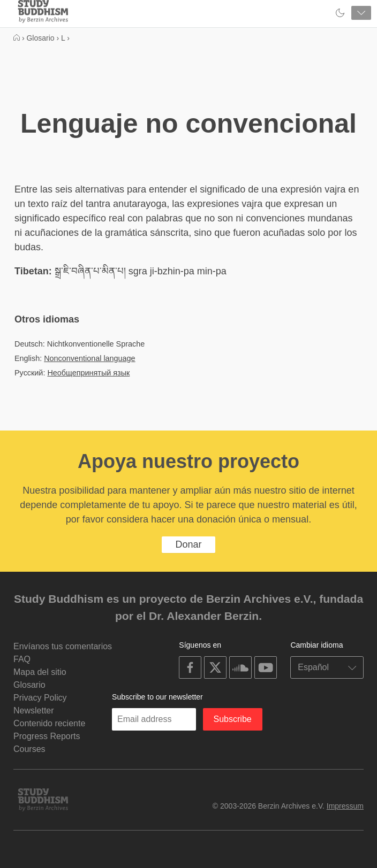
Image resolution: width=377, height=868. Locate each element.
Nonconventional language (89, 358)
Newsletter (34, 710)
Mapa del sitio (40, 672)
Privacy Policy (40, 698)
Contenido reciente (49, 723)
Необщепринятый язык (88, 373)
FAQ (22, 659)
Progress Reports (47, 736)
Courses (29, 749)
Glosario (29, 685)
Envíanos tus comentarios (63, 646)
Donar (188, 544)
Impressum (345, 806)
